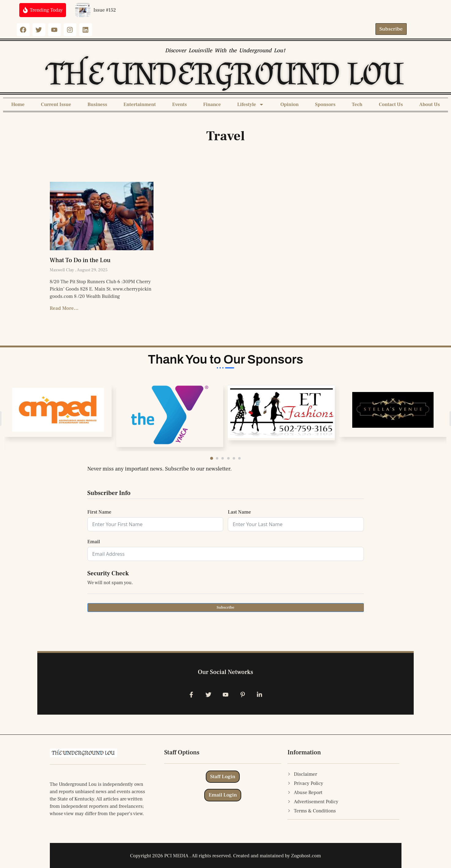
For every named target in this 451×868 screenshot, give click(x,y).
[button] (215, 458)
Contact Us (391, 104)
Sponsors (325, 104)
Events (179, 104)
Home (18, 104)
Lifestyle (251, 104)
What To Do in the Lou (80, 260)
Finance (212, 104)
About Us (429, 104)
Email (94, 542)
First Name (100, 512)
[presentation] (134, 630)
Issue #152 (105, 10)
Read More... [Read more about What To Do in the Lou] (64, 308)
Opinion (290, 104)
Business (97, 104)
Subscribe (225, 607)
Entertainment (140, 104)
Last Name (239, 512)
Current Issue (56, 104)
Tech (357, 104)
